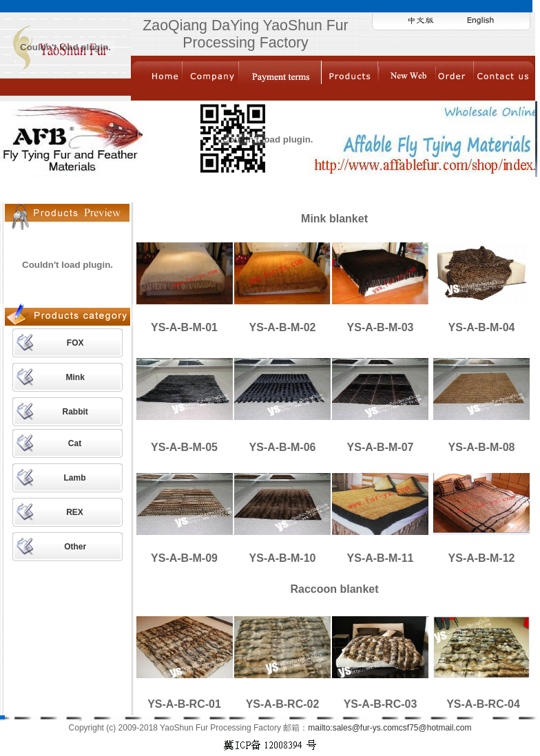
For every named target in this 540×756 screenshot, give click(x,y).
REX (75, 512)
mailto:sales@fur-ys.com (353, 728)
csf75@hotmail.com (435, 728)
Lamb (75, 478)
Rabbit (75, 412)
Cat (75, 443)
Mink (75, 377)
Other (75, 547)
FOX (75, 343)
